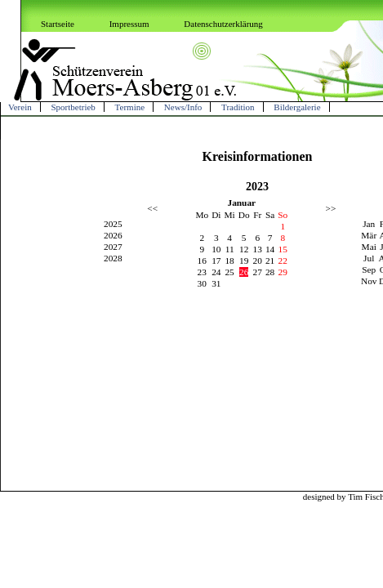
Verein (20, 107)
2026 (113, 235)
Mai (369, 247)
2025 (113, 224)
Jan (369, 224)
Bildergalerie (297, 107)
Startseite (58, 24)
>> (331, 208)
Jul (369, 258)
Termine (130, 107)
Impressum (129, 24)
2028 (113, 258)
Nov (369, 281)
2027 (113, 247)
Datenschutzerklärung (223, 24)
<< (152, 208)
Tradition (238, 107)
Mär (369, 235)
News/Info (183, 107)
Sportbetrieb (73, 107)
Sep (369, 269)
